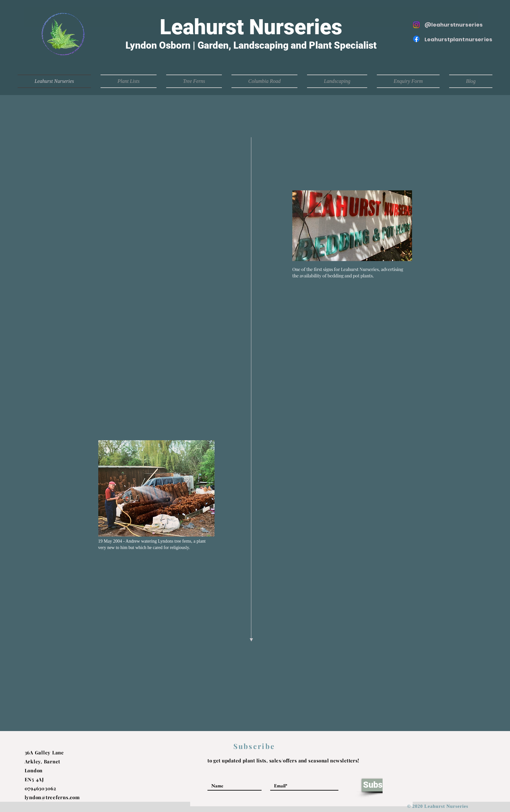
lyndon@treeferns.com (52, 797)
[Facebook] (416, 39)
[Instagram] (416, 25)
